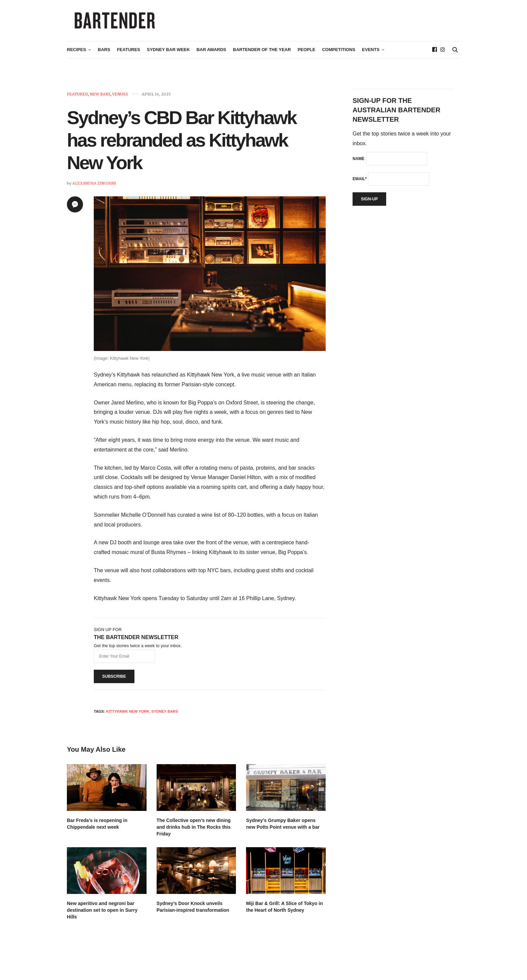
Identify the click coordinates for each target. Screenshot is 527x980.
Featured (77, 97)
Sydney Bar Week (168, 53)
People (306, 53)
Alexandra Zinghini (94, 186)
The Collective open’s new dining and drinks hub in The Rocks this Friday (194, 830)
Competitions (339, 53)
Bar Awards (211, 53)
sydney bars (165, 714)
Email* (360, 182)
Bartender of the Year (262, 53)
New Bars (100, 97)
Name (358, 161)
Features (129, 53)
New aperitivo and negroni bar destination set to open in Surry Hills (102, 913)
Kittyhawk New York (128, 714)
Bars (104, 53)
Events (371, 53)
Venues (120, 97)
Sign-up (369, 202)
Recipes (76, 53)
